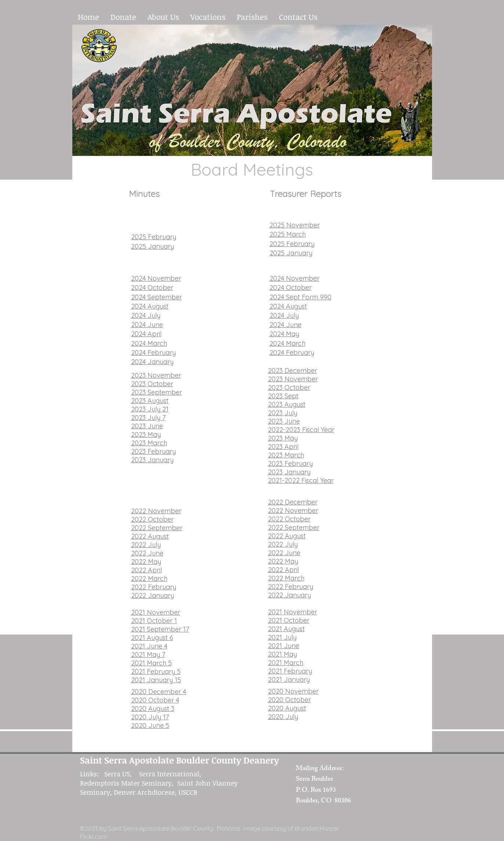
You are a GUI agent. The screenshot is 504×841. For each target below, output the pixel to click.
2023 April (283, 447)
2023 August (150, 401)
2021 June (284, 646)
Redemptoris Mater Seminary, (129, 783)
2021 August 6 (152, 638)
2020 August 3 (153, 709)
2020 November (293, 691)
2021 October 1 (154, 621)
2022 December (293, 502)
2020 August (287, 708)
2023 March (149, 443)
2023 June (147, 426)
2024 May (284, 334)
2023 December (293, 371)
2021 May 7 (148, 655)
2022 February (154, 587)
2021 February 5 (156, 671)
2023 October (152, 384)
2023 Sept (283, 396)
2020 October (289, 700)
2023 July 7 (148, 418)
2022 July (146, 545)
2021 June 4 (149, 646)
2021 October (289, 620)
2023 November (156, 375)
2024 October (152, 287)
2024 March (149, 343)
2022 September (157, 528)
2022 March (149, 578)
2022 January (153, 595)
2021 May (282, 654)
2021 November (156, 612)
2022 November (156, 511)
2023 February (153, 451)
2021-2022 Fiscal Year (301, 480)
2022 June (147, 553)
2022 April (146, 570)
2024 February (153, 353)
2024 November (156, 278)
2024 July (146, 315)
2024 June (147, 325)
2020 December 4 (159, 692)
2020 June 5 (150, 725)
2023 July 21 (150, 409)
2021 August (286, 629)
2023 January (152, 460)
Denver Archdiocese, (145, 792)
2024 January (152, 362)
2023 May (146, 434)
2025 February (154, 237)
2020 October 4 (155, 700)
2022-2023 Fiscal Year (301, 430)
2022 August (150, 536)
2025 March (288, 234)
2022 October (152, 519)
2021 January (289, 680)
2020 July (283, 717)
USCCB (188, 792)
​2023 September (157, 392)
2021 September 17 (160, 629)
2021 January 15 (156, 680)
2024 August (150, 306)
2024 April (146, 334)
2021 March (286, 663)
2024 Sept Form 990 (300, 297)
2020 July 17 (150, 717)
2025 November (295, 225)
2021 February (290, 671)
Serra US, (122, 774)
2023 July (283, 413)
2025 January (153, 246)
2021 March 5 (151, 663)
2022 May (146, 562)
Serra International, (171, 774)
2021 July (282, 637)
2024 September (157, 297)
